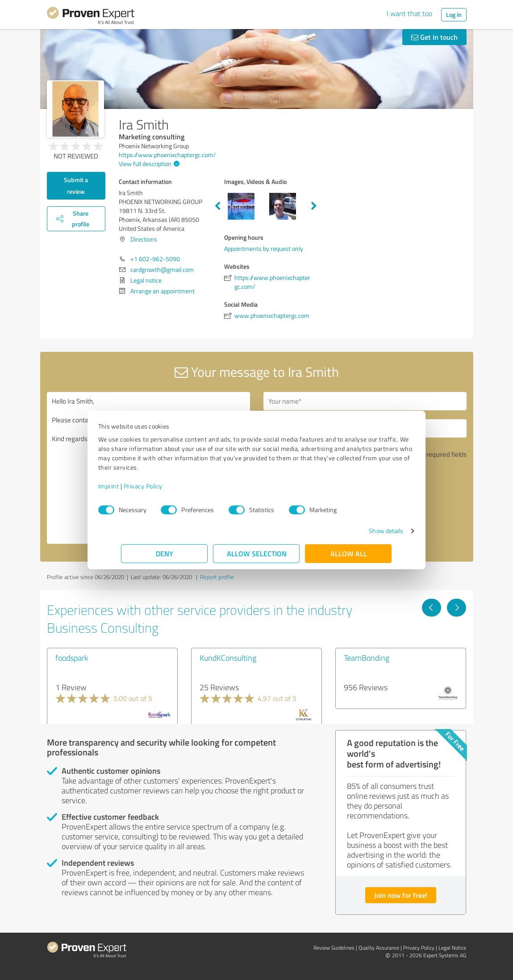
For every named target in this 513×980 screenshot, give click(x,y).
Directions (144, 239)
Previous (217, 206)
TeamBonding (367, 658)
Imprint (132, 486)
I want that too (409, 13)
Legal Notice (452, 948)
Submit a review (76, 186)
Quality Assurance (379, 948)
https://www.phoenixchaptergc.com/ (167, 155)
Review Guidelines (334, 948)
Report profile (217, 577)
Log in (454, 15)
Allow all (349, 553)
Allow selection (257, 553)
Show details (363, 531)
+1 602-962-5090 (155, 259)
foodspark (72, 658)
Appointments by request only (264, 248)
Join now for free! (401, 895)
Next (314, 206)
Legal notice (146, 280)
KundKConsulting (228, 658)
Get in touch (434, 37)
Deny (165, 553)
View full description (148, 164)
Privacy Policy (166, 486)
